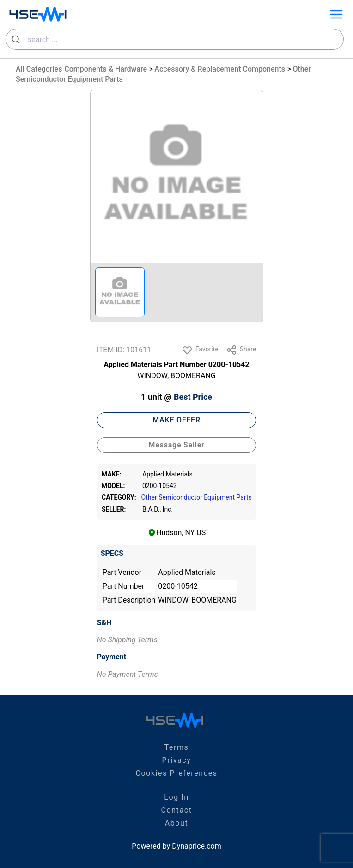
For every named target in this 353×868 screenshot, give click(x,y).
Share (241, 350)
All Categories (39, 69)
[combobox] (175, 39)
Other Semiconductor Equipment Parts (196, 497)
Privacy (177, 760)
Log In (176, 797)
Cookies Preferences (176, 773)
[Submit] (17, 39)
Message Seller (176, 445)
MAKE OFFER (176, 420)
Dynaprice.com (197, 846)
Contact (176, 810)
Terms (177, 747)
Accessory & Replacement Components (220, 69)
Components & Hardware (106, 69)
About (177, 823)
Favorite (200, 350)
